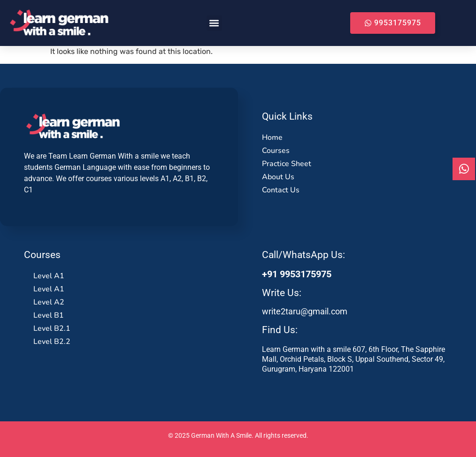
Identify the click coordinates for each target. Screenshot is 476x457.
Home (272, 137)
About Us (278, 177)
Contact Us (281, 190)
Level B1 (49, 315)
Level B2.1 (52, 328)
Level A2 (49, 302)
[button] (214, 23)
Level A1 (49, 276)
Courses (276, 151)
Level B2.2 (52, 342)
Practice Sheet (287, 164)
